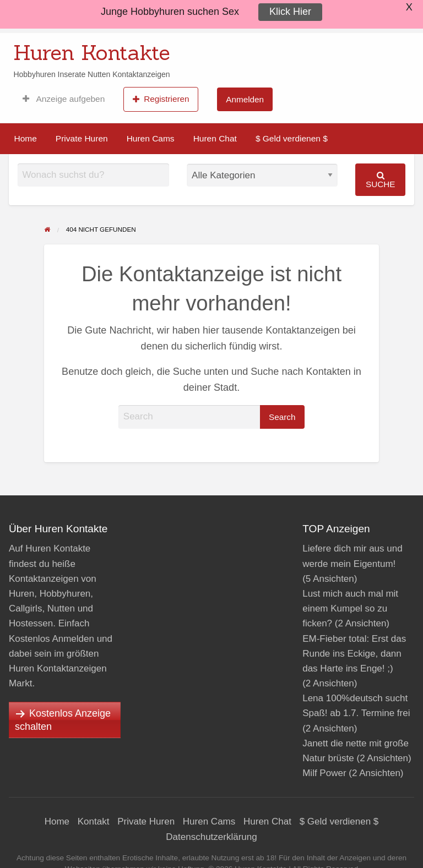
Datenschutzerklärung (211, 837)
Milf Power (324, 773)
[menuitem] (64, 99)
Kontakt (94, 821)
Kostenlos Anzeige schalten (63, 720)
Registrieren (161, 99)
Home (26, 138)
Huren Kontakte (92, 52)
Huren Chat (215, 138)
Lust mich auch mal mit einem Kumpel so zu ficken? (350, 608)
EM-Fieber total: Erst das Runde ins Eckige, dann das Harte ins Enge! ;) (354, 654)
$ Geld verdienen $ (292, 138)
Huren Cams (151, 138)
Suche (381, 180)
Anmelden (245, 99)
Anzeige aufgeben (64, 99)
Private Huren (82, 138)
